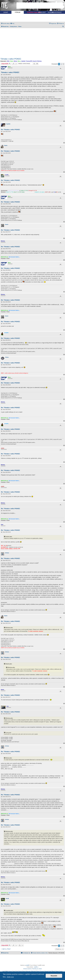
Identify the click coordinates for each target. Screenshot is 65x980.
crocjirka (6, 333)
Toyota (61, 971)
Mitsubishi (34, 971)
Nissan (38, 971)
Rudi (2, 525)
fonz (8, 706)
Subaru (57, 971)
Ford (17, 971)
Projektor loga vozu (34, 12)
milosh (3, 448)
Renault (47, 971)
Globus (7, 357)
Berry (19, 61)
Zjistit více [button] (10, 977)
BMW (7, 971)
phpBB (28, 965)
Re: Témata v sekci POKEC (11, 129)
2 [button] (61, 64)
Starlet (6, 145)
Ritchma (39, 61)
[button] (64, 64)
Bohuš (15, 61)
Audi (4, 971)
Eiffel (8, 61)
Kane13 (35, 61)
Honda (20, 971)
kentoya (7, 553)
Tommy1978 (29, 61)
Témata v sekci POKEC (11, 59)
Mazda (24, 971)
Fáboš (12, 61)
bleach (7, 224)
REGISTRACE (57, 12)
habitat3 (23, 61)
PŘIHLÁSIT (42, 12)
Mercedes (28, 971)
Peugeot (42, 971)
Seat (50, 971)
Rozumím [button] (54, 976)
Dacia (14, 971)
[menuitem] (12, 23)
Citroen (10, 971)
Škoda (53, 971)
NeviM (7, 898)
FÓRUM (18, 12)
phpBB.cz (36, 967)
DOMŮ (6, 12)
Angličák (8, 124)
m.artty (7, 175)
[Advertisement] (40, 6)
